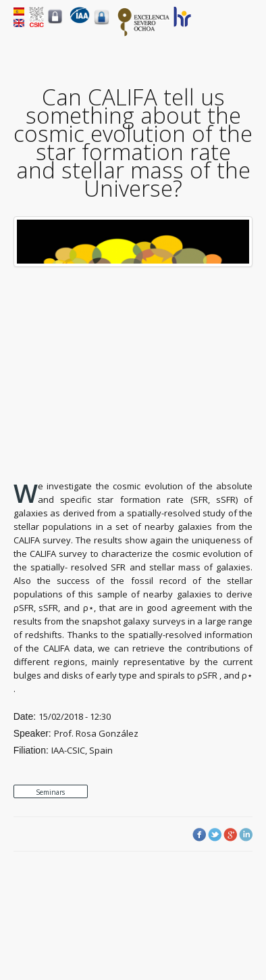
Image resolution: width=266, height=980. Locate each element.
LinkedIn (246, 835)
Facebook (199, 835)
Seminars (50, 792)
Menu (245, 28)
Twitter (215, 835)
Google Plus (230, 835)
